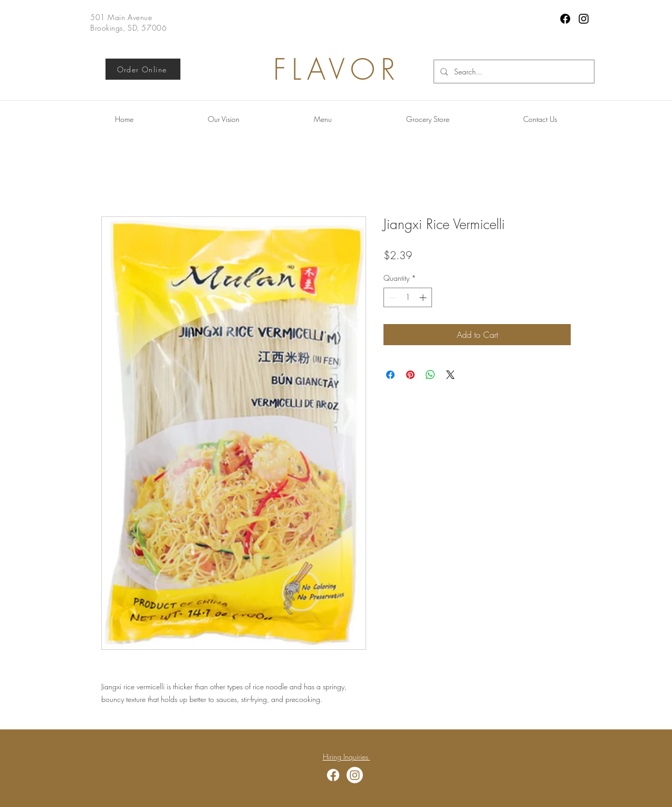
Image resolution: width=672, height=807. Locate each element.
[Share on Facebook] (390, 375)
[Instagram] (584, 19)
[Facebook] (565, 19)
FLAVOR (337, 69)
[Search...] (513, 72)
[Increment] (424, 297)
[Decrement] (392, 297)
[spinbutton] (408, 297)
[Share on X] (450, 375)
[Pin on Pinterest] (410, 375)
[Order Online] (143, 69)
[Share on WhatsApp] (430, 375)
